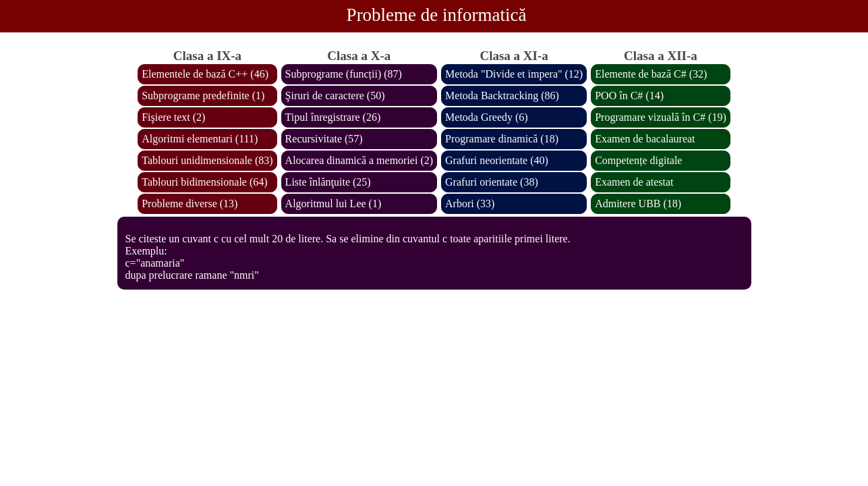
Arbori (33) (470, 204)
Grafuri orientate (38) (492, 182)
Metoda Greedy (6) (487, 117)
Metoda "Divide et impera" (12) (514, 74)
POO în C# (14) (629, 96)
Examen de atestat (634, 182)
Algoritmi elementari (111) (200, 139)
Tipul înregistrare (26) (333, 117)
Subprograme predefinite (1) (203, 96)
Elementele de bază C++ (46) (205, 74)
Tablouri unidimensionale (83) (207, 160)
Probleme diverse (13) (190, 204)
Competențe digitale (638, 160)
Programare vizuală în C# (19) (661, 117)
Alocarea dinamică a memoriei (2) (359, 160)
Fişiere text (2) (173, 117)
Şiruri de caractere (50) (335, 96)
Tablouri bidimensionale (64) (204, 182)
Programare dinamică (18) (502, 139)
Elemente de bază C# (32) (651, 74)
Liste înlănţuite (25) (328, 182)
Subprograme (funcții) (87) (344, 74)
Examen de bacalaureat (645, 139)
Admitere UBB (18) (638, 204)
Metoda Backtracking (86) (502, 96)
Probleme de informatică (437, 15)
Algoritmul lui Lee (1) (334, 204)
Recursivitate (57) (324, 139)
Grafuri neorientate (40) (497, 160)
